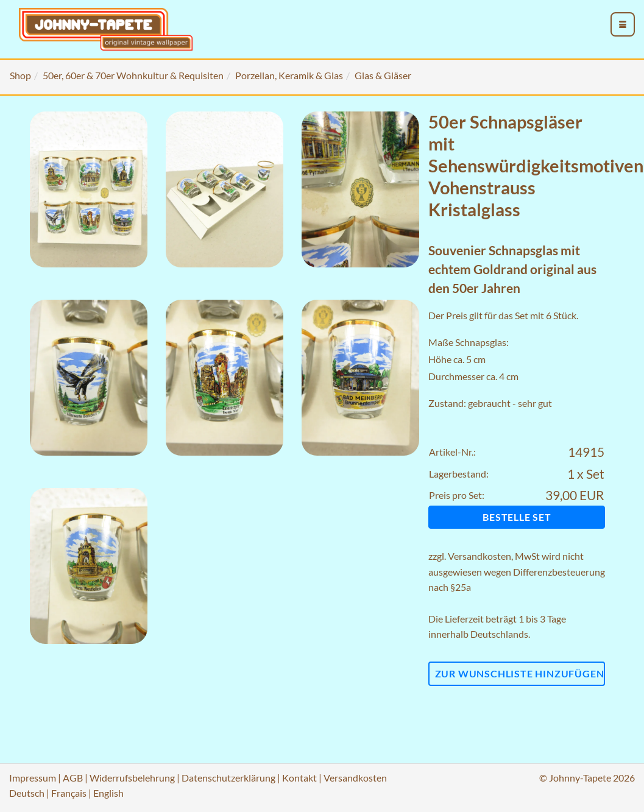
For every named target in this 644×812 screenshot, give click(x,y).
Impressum (33, 778)
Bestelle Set (517, 517)
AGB (73, 778)
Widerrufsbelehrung (132, 778)
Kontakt (299, 778)
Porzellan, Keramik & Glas (289, 75)
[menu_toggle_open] (623, 24)
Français (69, 793)
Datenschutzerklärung (228, 778)
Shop (20, 75)
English (108, 793)
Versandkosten (479, 556)
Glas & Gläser (383, 75)
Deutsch (27, 793)
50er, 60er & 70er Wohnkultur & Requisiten (133, 75)
